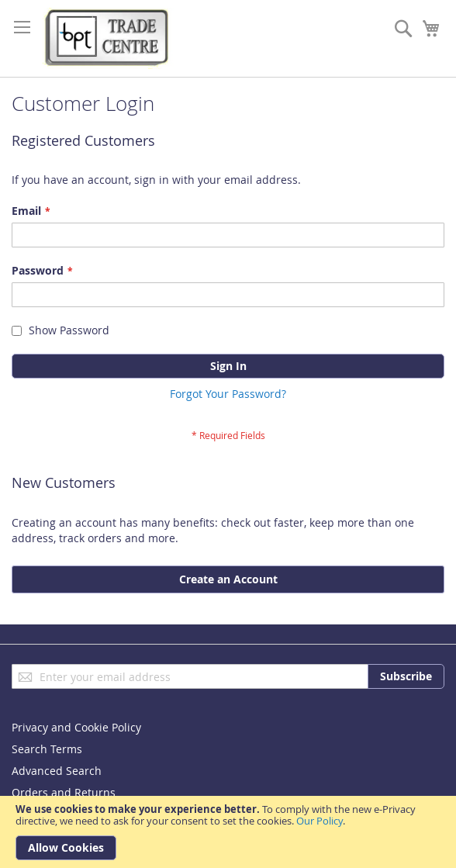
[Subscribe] (406, 676)
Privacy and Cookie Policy (76, 727)
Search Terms (47, 749)
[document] (228, 832)
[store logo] (109, 38)
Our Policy (320, 821)
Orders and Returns (64, 792)
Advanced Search (57, 771)
